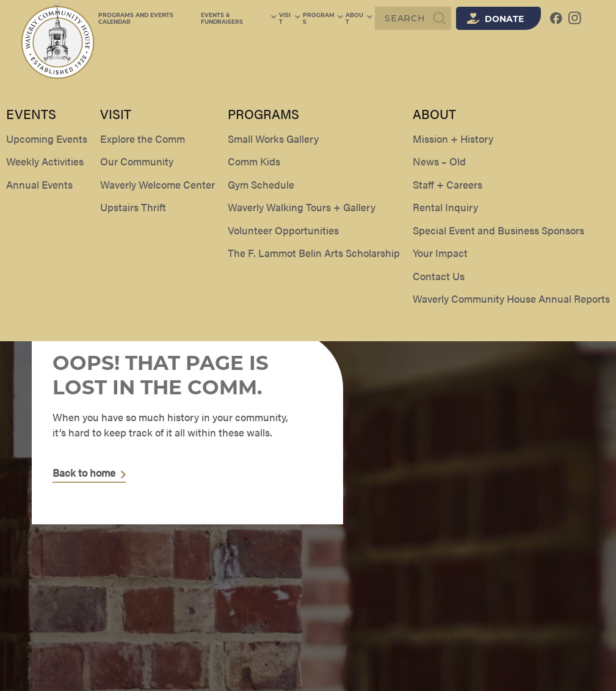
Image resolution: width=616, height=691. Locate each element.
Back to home (84, 473)
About (361, 18)
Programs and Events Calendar (136, 18)
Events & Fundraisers (245, 18)
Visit (294, 18)
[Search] (413, 18)
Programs (326, 18)
